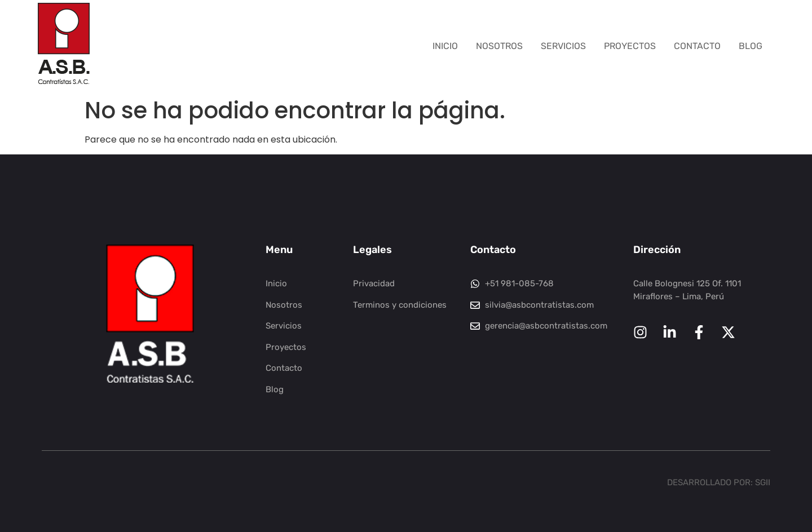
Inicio (445, 46)
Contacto (697, 46)
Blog (751, 46)
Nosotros (499, 46)
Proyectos (630, 46)
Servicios (563, 46)
